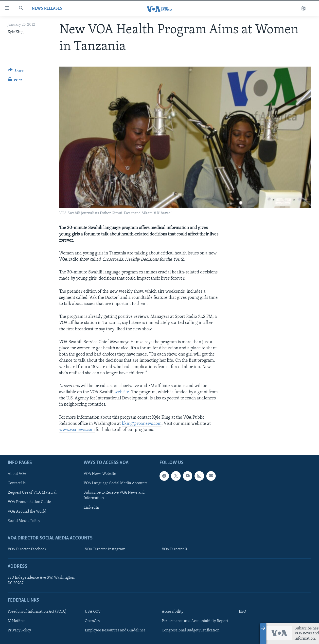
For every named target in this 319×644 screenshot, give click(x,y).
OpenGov (92, 621)
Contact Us (17, 483)
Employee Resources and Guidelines (115, 630)
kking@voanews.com (142, 424)
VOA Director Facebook (27, 549)
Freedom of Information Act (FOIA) (37, 612)
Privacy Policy (19, 630)
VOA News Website (100, 474)
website (122, 392)
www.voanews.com (77, 430)
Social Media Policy (24, 521)
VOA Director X (175, 549)
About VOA (17, 474)
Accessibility (173, 612)
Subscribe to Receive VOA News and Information (114, 496)
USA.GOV (93, 612)
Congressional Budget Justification (191, 630)
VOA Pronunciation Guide (29, 502)
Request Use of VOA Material (32, 493)
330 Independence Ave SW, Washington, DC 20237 (41, 581)
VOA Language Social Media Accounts (115, 483)
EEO (242, 612)
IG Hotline (16, 621)
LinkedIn (91, 508)
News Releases (47, 9)
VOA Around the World (27, 512)
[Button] (16, 72)
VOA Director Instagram (105, 549)
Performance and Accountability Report (195, 621)
